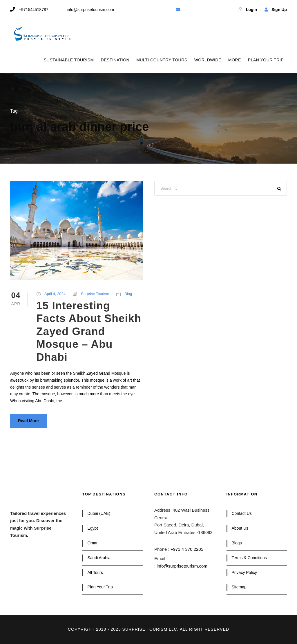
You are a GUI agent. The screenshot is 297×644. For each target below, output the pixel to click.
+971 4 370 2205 (187, 549)
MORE (235, 60)
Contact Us (242, 513)
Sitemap (239, 587)
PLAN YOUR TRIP (266, 60)
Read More (28, 421)
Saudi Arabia (99, 558)
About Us (240, 528)
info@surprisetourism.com (182, 566)
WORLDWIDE (208, 60)
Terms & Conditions (249, 558)
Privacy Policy (244, 572)
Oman (93, 543)
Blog (128, 294)
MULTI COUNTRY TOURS (162, 60)
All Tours (95, 572)
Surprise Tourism (95, 294)
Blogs (237, 543)
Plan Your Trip (100, 587)
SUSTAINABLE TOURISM (69, 60)
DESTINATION (115, 60)
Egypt (93, 528)
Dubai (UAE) (99, 513)
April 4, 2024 (55, 294)
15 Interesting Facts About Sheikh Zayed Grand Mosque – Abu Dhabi (89, 331)
